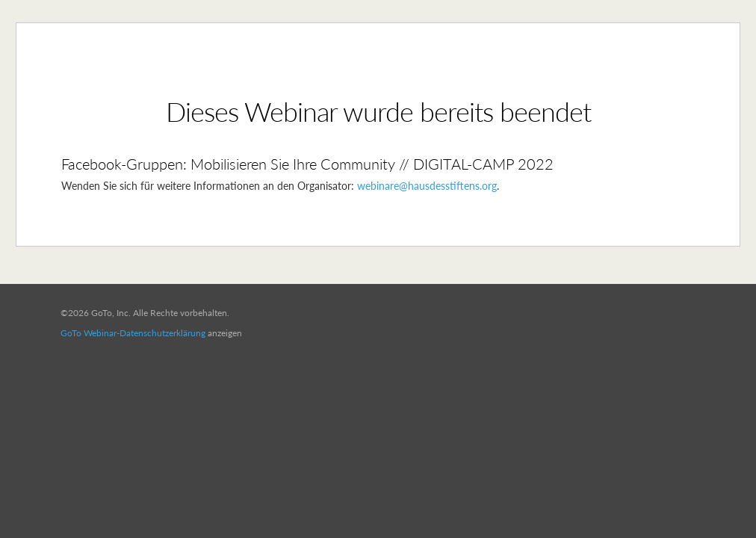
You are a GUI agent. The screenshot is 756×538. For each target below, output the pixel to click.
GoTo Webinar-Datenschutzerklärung (133, 333)
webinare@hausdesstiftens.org (427, 186)
